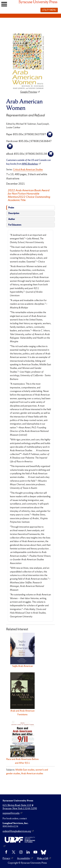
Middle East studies (25, 770)
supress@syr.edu (11, 813)
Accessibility (24, 858)
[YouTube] (35, 852)
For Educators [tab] (15, 225)
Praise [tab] (11, 208)
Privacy (6, 858)
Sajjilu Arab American (23, 666)
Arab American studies (32, 773)
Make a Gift (43, 858)
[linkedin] (28, 852)
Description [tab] (14, 213)
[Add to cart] (50, 135)
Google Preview (29, 92)
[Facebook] (6, 852)
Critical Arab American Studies (28, 169)
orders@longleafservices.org (17, 831)
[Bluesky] (43, 852)
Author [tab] (12, 219)
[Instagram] (21, 852)
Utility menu (49, 10)
